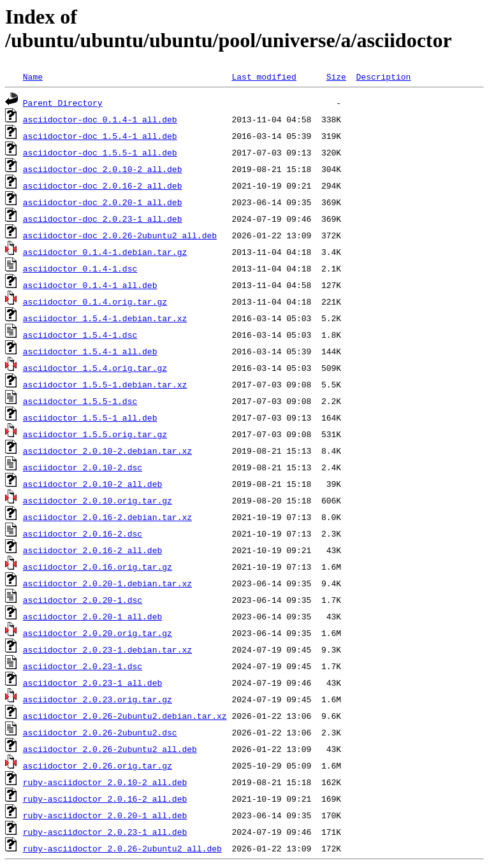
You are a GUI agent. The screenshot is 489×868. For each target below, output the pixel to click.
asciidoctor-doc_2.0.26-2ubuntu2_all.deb (120, 235)
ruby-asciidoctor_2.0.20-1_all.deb (105, 815)
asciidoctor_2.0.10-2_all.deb (92, 484)
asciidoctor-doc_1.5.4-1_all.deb (100, 136)
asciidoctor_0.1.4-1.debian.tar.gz (105, 252)
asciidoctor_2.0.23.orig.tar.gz (98, 699)
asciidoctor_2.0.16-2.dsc (83, 533)
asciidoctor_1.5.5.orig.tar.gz (95, 434)
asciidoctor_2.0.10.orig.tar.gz (98, 500)
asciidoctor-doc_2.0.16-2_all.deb (103, 185)
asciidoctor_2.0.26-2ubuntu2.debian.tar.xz (125, 716)
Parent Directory (63, 103)
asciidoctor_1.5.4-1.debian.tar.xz (105, 318)
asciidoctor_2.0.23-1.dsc (83, 666)
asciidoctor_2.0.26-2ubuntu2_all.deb (110, 749)
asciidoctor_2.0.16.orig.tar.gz (98, 567)
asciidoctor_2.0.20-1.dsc (83, 600)
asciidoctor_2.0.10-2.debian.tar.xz (107, 451)
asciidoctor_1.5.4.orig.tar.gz (95, 368)
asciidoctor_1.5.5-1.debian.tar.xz (105, 384)
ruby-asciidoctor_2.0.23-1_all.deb (105, 832)
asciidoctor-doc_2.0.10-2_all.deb (103, 169)
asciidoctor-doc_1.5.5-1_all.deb (100, 152)
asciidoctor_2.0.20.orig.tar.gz (98, 633)
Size (336, 76)
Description (383, 76)
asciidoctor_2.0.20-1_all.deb (92, 616)
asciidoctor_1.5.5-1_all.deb (90, 417)
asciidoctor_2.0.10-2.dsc (83, 467)
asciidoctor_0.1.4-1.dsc (80, 268)
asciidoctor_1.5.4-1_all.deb (90, 351)
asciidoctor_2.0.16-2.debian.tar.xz (107, 517)
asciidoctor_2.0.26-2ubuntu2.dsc (100, 732)
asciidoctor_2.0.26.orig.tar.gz (98, 765)
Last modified (264, 76)
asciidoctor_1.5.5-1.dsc (80, 401)
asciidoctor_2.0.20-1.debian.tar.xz (107, 583)
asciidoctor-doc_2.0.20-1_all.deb (103, 202)
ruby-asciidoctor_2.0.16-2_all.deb (105, 799)
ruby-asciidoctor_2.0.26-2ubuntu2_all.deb (122, 848)
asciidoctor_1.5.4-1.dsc (80, 335)
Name (33, 76)
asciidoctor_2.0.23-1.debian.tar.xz (107, 649)
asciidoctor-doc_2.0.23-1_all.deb (103, 219)
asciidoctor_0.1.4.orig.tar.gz (95, 301)
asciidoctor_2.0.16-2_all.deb (92, 550)
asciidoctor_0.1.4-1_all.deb (90, 285)
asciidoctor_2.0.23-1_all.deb (92, 683)
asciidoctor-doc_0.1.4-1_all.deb (100, 119)
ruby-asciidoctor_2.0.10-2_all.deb (105, 782)
